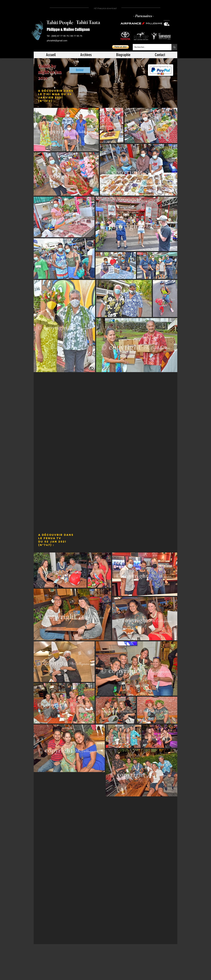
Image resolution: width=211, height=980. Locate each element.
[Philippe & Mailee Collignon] (69, 30)
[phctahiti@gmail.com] (58, 41)
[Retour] (80, 70)
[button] (120, 47)
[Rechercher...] (150, 47)
